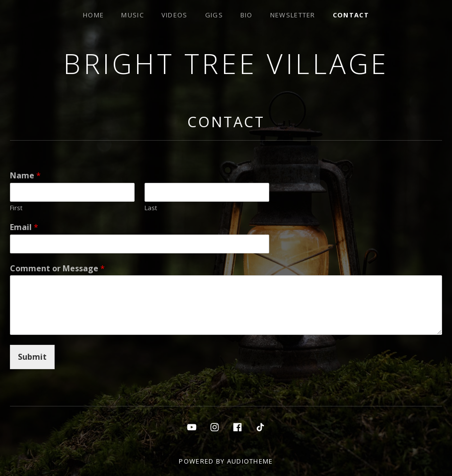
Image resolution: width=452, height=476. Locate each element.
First (16, 208)
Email (24, 227)
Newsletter (293, 15)
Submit (32, 357)
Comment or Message (57, 269)
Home (93, 15)
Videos (175, 15)
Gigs (214, 15)
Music (133, 15)
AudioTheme (250, 461)
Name (25, 176)
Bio (247, 15)
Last (151, 208)
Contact (351, 15)
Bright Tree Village (226, 63)
